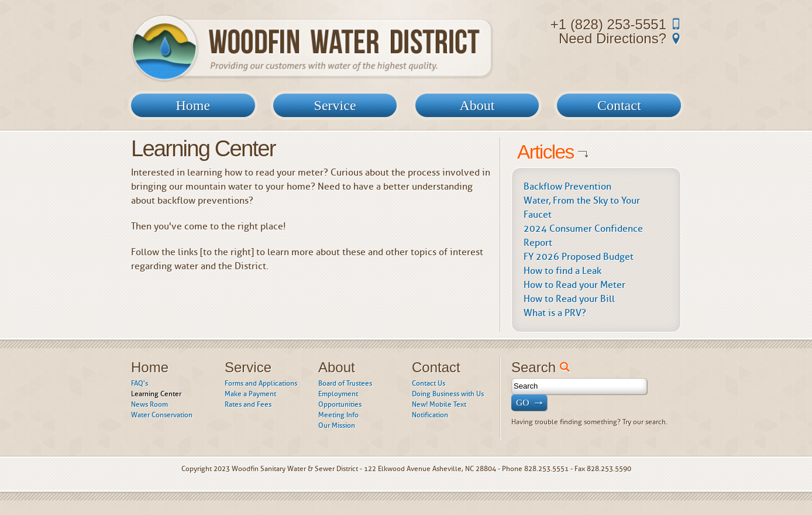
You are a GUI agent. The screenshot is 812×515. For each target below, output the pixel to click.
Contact (619, 105)
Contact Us (429, 383)
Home (193, 105)
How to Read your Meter (574, 285)
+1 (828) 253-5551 (608, 24)
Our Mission (337, 425)
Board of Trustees (345, 383)
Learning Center (156, 394)
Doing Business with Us (448, 394)
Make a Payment (250, 394)
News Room (149, 404)
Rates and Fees (248, 404)
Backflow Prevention (567, 186)
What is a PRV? (555, 313)
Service (335, 105)
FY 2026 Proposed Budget (579, 257)
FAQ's (140, 383)
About (477, 105)
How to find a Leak (562, 271)
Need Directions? (613, 38)
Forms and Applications (261, 383)
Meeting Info (338, 415)
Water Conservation (162, 415)
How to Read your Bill (569, 299)
